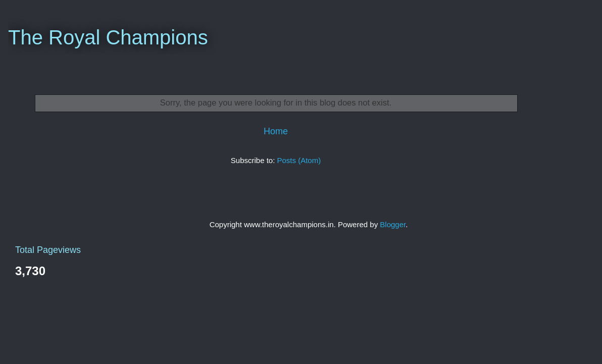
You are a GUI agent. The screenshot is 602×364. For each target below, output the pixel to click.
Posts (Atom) (299, 160)
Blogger (393, 224)
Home (276, 131)
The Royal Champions (108, 37)
